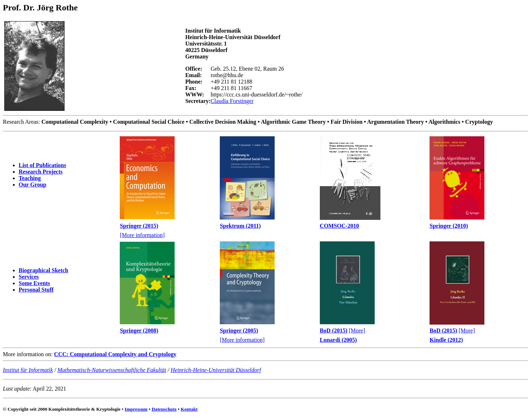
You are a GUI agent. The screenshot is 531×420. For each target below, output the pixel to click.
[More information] (142, 235)
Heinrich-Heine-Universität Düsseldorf (216, 370)
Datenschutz (164, 409)
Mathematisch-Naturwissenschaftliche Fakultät (112, 370)
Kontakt (189, 409)
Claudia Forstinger (232, 101)
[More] (357, 331)
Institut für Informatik (28, 370)
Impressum (136, 409)
